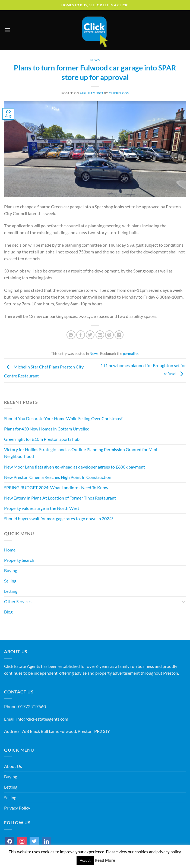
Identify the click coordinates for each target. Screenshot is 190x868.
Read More (105, 860)
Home (10, 550)
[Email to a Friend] (100, 335)
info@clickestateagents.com (42, 719)
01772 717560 (32, 706)
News (95, 60)
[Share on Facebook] (81, 335)
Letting (11, 591)
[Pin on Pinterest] (109, 335)
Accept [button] (85, 860)
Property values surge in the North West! (42, 508)
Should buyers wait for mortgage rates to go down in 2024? (59, 519)
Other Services (18, 602)
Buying (11, 571)
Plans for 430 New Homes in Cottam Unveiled (47, 429)
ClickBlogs (119, 93)
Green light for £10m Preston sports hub (42, 439)
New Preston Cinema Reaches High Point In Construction (58, 477)
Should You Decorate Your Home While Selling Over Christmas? (63, 418)
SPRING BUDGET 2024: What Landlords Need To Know (56, 488)
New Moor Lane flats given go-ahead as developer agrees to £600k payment (75, 467)
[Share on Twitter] (90, 335)
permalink (131, 354)
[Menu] (7, 30)
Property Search (19, 560)
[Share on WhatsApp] (71, 335)
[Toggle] (184, 602)
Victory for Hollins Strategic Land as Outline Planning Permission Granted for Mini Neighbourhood (81, 453)
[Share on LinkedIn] (119, 335)
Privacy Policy (17, 808)
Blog (8, 612)
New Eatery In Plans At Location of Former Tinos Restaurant (60, 498)
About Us (13, 766)
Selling (10, 581)
